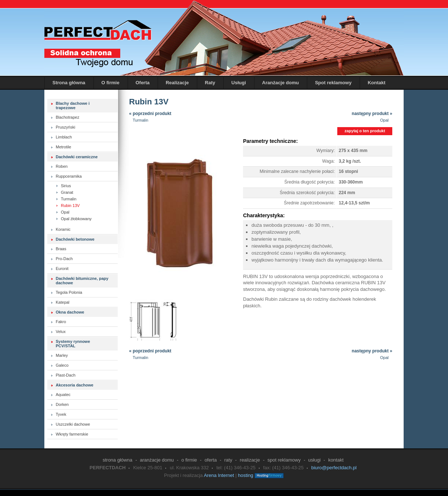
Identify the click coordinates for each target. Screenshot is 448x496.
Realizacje (177, 83)
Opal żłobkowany (76, 219)
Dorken (62, 404)
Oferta (143, 83)
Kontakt (377, 83)
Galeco (62, 365)
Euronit (62, 269)
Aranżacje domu (280, 83)
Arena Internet (219, 475)
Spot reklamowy (333, 83)
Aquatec (63, 395)
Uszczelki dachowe (73, 424)
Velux (61, 332)
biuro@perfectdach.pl (334, 468)
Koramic (63, 229)
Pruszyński (65, 127)
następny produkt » (372, 117)
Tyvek (61, 414)
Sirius (66, 186)
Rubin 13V (70, 206)
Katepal (63, 302)
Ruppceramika (69, 176)
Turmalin (69, 199)
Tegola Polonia (69, 292)
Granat (67, 192)
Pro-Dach (64, 259)
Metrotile (63, 147)
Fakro (61, 322)
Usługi (239, 83)
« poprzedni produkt (150, 114)
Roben (62, 166)
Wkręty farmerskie (72, 434)
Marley (62, 355)
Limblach (64, 137)
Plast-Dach (66, 375)
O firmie (111, 83)
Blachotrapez (67, 117)
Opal (65, 212)
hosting (246, 475)
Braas (61, 249)
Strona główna (69, 83)
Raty (210, 83)
